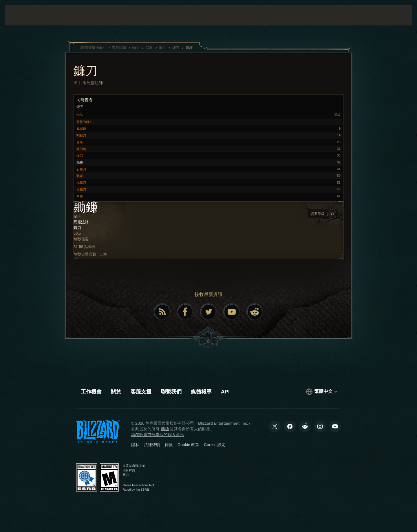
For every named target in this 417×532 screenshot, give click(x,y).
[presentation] (26, 15)
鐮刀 (85, 71)
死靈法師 (95, 83)
